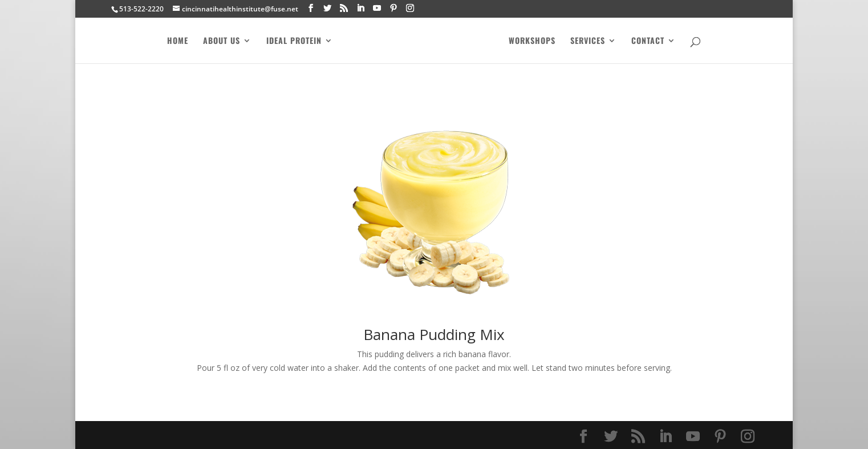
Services (591, 41)
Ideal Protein (291, 41)
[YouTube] (377, 8)
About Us (219, 41)
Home (175, 41)
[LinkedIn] (360, 8)
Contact (651, 41)
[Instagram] (410, 8)
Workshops (535, 41)
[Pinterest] (394, 8)
